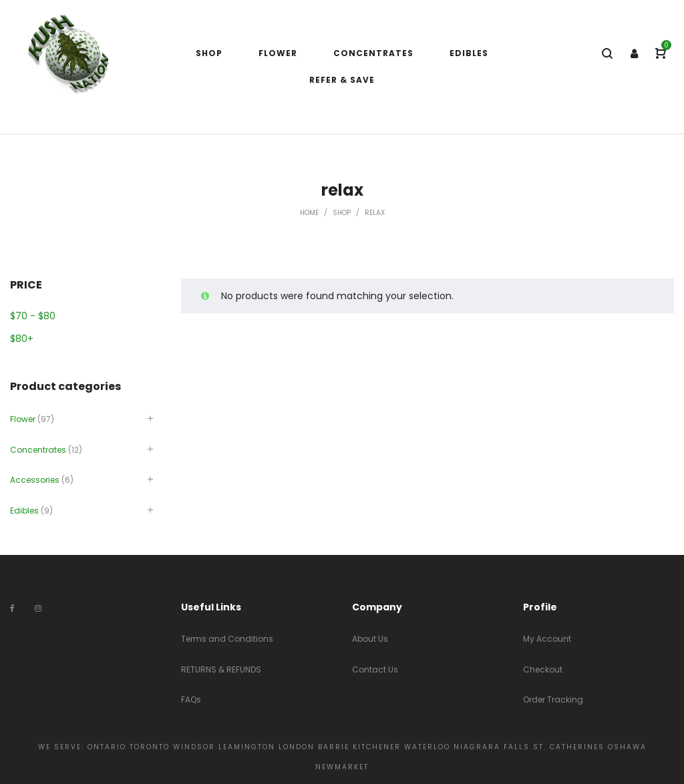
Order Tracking (553, 700)
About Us (370, 639)
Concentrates (38, 450)
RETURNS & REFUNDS (221, 669)
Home (309, 213)
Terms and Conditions (227, 639)
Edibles (24, 511)
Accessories (35, 480)
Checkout (543, 669)
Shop (342, 213)
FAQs (191, 700)
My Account (547, 639)
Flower (23, 419)
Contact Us (375, 669)
